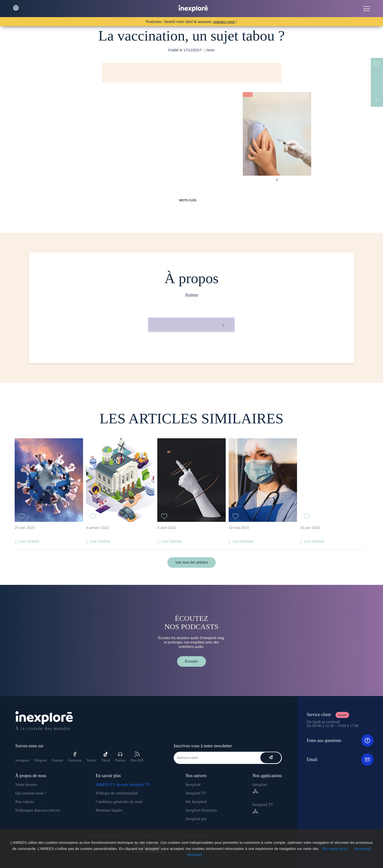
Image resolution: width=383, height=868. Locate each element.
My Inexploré (196, 802)
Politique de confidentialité (117, 793)
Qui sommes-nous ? (31, 793)
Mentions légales (109, 810)
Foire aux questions (340, 740)
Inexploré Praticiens (201, 810)
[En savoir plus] (335, 849)
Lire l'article (29, 541)
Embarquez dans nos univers (38, 810)
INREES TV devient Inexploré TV (123, 785)
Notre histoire (26, 785)
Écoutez (191, 661)
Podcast (120, 757)
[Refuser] (195, 855)
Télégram (41, 760)
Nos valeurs (25, 802)
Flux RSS (137, 757)
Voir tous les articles (191, 562)
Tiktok (106, 757)
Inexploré (193, 785)
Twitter (91, 760)
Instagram (22, 760)
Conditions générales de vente (119, 802)
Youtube (58, 760)
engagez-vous (224, 22)
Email (340, 760)
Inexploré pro (196, 819)
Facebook (75, 757)
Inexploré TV (196, 793)
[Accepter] (362, 849)
